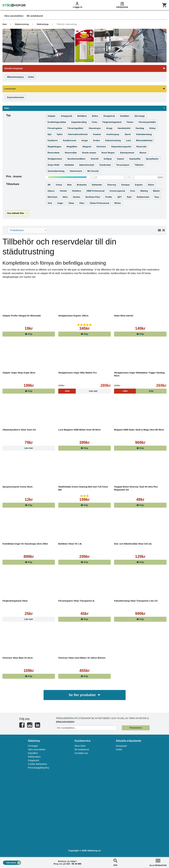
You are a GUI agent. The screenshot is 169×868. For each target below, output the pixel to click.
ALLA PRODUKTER (158, 862)
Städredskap (43, 24)
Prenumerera (136, 728)
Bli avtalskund (82, 750)
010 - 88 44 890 (74, 864)
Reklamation (34, 757)
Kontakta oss (81, 753)
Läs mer (29, 448)
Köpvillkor (33, 753)
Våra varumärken (37, 750)
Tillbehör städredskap (67, 24)
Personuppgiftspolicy (39, 768)
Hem (5, 24)
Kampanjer (121, 746)
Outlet (119, 750)
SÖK (115, 862)
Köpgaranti (34, 761)
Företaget (33, 746)
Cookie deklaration (37, 764)
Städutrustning (22, 24)
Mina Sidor (80, 746)
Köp (29, 334)
